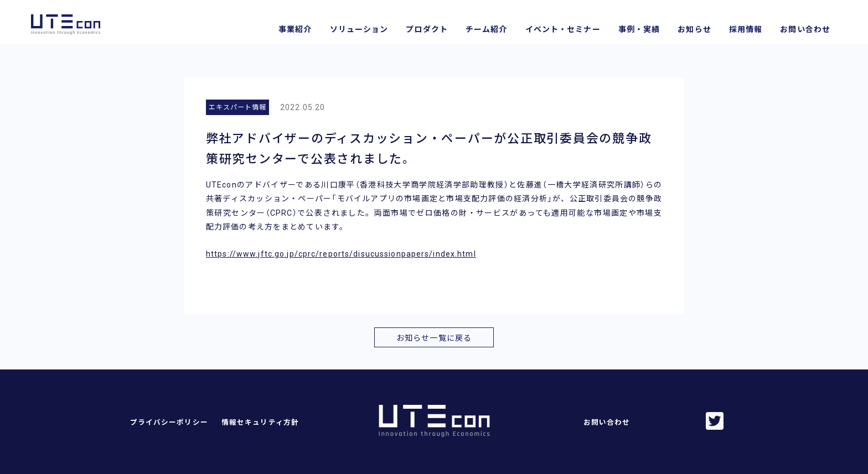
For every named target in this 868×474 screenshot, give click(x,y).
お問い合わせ (805, 29)
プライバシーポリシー (169, 422)
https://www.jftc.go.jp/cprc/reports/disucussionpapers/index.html (341, 254)
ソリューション (359, 29)
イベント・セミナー (563, 29)
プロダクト (427, 29)
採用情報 (746, 29)
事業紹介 (295, 29)
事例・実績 (639, 29)
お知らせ (694, 29)
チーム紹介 (487, 29)
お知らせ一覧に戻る (434, 338)
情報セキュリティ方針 (260, 422)
